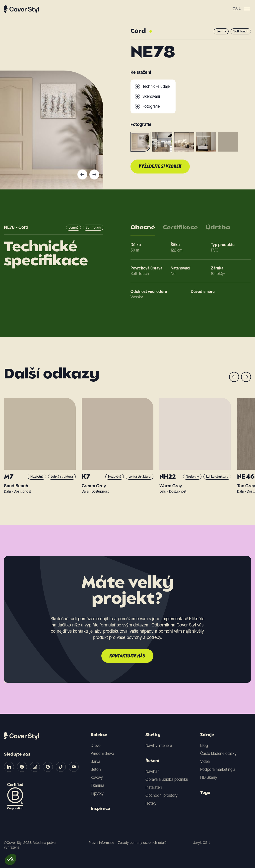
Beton (96, 769)
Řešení (152, 761)
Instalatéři (154, 787)
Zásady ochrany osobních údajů (142, 843)
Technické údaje (156, 86)
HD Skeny (209, 777)
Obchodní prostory (161, 795)
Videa (205, 761)
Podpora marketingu (218, 769)
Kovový (97, 777)
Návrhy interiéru (159, 745)
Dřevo (96, 745)
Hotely (151, 803)
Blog (204, 745)
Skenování (151, 96)
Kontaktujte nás (127, 656)
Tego (205, 793)
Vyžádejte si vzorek (160, 167)
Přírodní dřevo (102, 753)
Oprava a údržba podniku (167, 779)
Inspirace (100, 809)
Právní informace (101, 843)
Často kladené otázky (218, 753)
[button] (10, 860)
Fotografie (151, 106)
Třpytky (97, 793)
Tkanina (97, 785)
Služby (153, 735)
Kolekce (99, 735)
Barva (95, 761)
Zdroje (207, 735)
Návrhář (152, 771)
